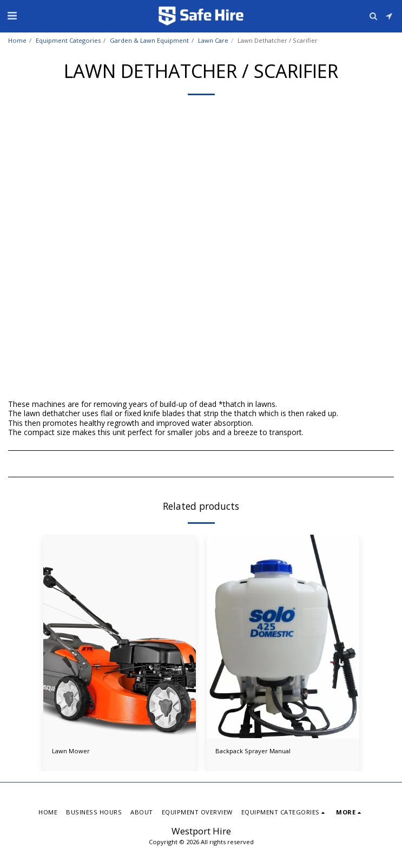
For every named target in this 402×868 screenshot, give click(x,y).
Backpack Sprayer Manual (253, 751)
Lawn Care (213, 40)
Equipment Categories (68, 40)
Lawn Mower (71, 751)
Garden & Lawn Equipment (149, 40)
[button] (12, 15)
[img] (120, 636)
